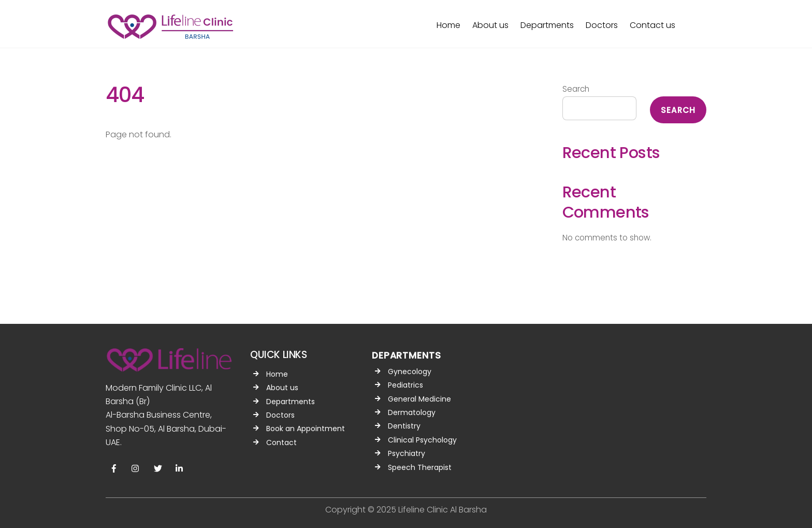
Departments (547, 25)
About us (490, 25)
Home (448, 25)
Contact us (653, 25)
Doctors (602, 25)
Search (576, 89)
